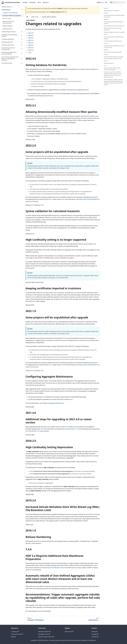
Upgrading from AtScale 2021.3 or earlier (70, 429)
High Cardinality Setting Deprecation (113, 52)
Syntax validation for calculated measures (114, 26)
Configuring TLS (58, 299)
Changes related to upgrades (12, 16)
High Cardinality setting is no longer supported (113, 29)
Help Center (69, 632)
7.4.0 (30, 53)
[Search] (118, 2)
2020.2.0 (31, 45)
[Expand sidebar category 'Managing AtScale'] (22, 42)
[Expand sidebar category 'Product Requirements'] (22, 32)
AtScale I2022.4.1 (7, 7)
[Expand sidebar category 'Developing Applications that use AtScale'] (22, 53)
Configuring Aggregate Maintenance (53, 403)
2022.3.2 (31, 35)
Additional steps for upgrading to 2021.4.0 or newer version (114, 47)
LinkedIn (95, 634)
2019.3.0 (31, 48)
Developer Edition (44, 632)
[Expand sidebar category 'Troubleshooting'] (22, 63)
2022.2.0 (31, 38)
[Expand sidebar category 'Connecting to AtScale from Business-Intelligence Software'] (22, 59)
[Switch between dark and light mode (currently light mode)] (106, 2)
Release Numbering (109, 63)
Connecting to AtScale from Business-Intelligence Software (10, 59)
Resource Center (17, 634)
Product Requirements (9, 32)
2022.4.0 (31, 33)
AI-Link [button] (45, 2)
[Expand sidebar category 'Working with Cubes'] (22, 45)
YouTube (95, 637)
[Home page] (27, 17)
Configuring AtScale (8, 39)
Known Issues (7, 18)
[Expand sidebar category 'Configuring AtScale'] (22, 39)
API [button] (39, 2)
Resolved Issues (7, 29)
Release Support (8, 26)
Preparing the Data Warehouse (52, 568)
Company (15, 632)
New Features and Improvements (8, 22)
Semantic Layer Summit (46, 637)
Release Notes (6, 10)
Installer (25, 2)
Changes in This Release (10, 13)
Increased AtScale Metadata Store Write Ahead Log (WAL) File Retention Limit (114, 58)
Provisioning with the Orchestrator (8, 49)
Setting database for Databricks (112, 11)
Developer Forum (44, 634)
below (35, 244)
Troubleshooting (7, 63)
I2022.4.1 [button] (100, 2)
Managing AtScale (7, 42)
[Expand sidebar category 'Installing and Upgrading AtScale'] (22, 35)
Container (33, 2)
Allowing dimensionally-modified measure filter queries (114, 16)
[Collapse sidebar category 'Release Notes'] (22, 10)
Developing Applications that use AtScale (9, 53)
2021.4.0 (31, 43)
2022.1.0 (31, 40)
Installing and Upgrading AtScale (9, 35)
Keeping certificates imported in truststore (114, 32)
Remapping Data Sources (45, 96)
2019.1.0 (31, 50)
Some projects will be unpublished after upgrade (114, 23)
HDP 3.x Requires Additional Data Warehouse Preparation (112, 69)
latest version (56, 12)
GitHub (94, 632)
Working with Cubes (8, 45)
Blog (13, 637)
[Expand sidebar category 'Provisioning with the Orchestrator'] (22, 49)
